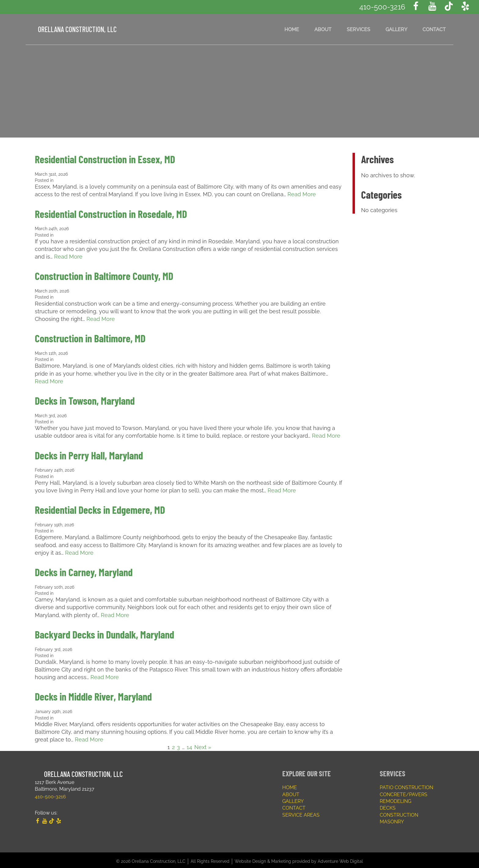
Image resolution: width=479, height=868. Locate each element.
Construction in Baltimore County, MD (104, 276)
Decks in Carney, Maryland (84, 570)
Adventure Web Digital (340, 859)
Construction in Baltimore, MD (90, 338)
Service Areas (301, 813)
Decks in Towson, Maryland (85, 400)
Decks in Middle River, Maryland (93, 694)
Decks (388, 805)
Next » (203, 745)
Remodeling (395, 799)
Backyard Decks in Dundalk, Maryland (104, 632)
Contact (434, 29)
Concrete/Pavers (404, 792)
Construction (399, 813)
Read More (302, 194)
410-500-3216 (382, 7)
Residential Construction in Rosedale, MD (111, 213)
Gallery (396, 29)
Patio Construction (406, 785)
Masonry (392, 819)
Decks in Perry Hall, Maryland (89, 454)
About (323, 29)
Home (292, 29)
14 (189, 745)
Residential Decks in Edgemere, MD (100, 508)
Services (358, 29)
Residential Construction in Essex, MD (105, 159)
